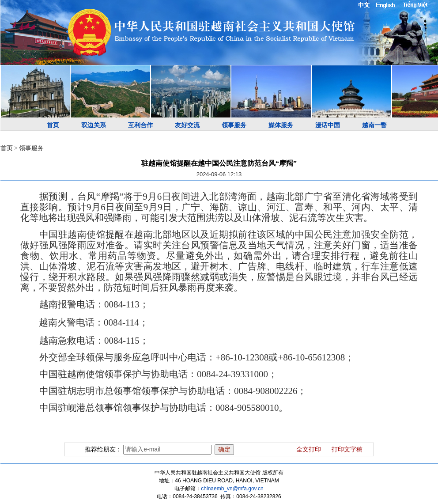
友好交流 (187, 125)
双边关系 (94, 125)
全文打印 (309, 449)
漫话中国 (328, 125)
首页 (53, 125)
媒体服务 (281, 125)
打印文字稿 (347, 449)
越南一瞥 (374, 125)
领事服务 (234, 125)
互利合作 (140, 125)
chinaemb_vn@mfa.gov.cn (232, 489)
